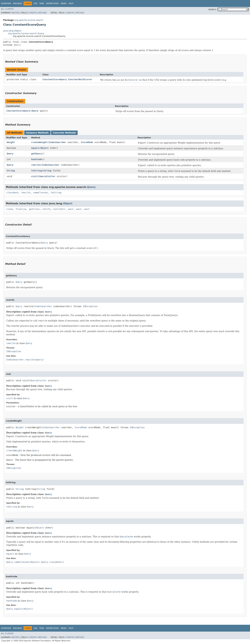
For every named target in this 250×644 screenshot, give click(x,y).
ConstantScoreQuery (18, 111)
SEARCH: (213, 10)
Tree (42, 4)
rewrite (36, 165)
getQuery (37, 154)
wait (71, 209)
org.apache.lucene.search (29, 20)
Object (45, 148)
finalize (21, 209)
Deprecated (52, 4)
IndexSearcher (57, 142)
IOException (90, 306)
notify (47, 209)
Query (17, 45)
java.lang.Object (12, 31)
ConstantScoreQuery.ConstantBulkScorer (67, 79)
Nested (15, 13)
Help (71, 4)
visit (35, 176)
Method (42, 13)
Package (17, 4)
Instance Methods (37, 133)
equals (35, 148)
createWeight (39, 142)
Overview (6, 4)
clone (10, 209)
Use (35, 4)
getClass (34, 209)
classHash (12, 193)
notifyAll (59, 209)
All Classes (7, 9)
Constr (32, 13)
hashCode (37, 159)
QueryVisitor (47, 176)
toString (37, 171)
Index (64, 4)
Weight (11, 142)
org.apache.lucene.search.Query (26, 33)
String (11, 171)
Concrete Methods (64, 133)
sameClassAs (41, 193)
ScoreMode (87, 142)
